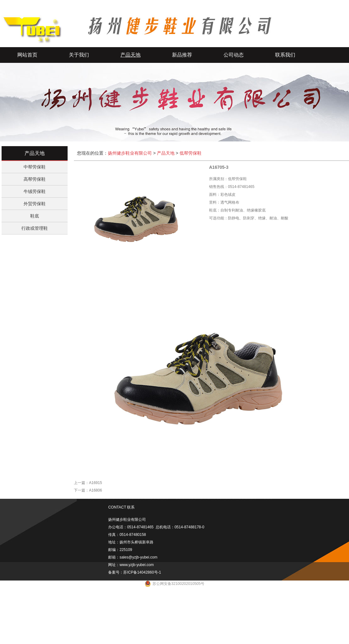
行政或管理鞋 (35, 228)
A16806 (95, 490)
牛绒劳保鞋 (35, 191)
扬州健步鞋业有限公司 (130, 153)
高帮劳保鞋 (35, 179)
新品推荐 (182, 55)
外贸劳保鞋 (35, 204)
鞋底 (35, 216)
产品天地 (130, 55)
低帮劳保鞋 (191, 153)
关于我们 (79, 55)
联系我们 (285, 55)
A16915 (95, 483)
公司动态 (234, 55)
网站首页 (27, 55)
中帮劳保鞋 (35, 167)
